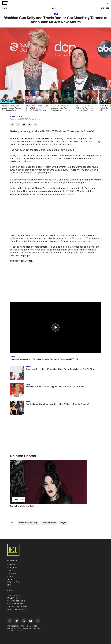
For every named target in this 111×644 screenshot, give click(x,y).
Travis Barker (42, 139)
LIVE (6, 8)
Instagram (12, 568)
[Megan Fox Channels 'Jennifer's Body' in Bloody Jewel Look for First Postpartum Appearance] (61, 101)
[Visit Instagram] (24, 621)
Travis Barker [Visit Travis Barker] (49, 523)
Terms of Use (13, 595)
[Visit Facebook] (10, 621)
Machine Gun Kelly (20, 139)
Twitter (11, 571)
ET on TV (12, 576)
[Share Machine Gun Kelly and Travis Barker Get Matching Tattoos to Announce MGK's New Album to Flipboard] (30, 125)
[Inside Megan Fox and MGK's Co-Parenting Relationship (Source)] (86, 101)
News (56, 14)
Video (54, 8)
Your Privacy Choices (17, 607)
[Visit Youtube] (31, 621)
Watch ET (105, 8)
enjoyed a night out (51, 191)
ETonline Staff (14, 582)
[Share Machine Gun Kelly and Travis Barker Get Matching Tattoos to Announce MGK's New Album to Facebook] (12, 125)
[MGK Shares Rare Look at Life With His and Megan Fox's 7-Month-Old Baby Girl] (37, 101)
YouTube (11, 574)
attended (23, 194)
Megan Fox (41, 188)
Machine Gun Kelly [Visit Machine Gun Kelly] (28, 523)
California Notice (15, 604)
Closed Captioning (16, 601)
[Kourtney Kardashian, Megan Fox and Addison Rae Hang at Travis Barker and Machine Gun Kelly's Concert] (12, 101)
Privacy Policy (14, 598)
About (10, 579)
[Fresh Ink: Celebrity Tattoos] (56, 482)
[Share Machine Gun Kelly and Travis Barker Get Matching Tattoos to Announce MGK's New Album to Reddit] (24, 125)
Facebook (12, 565)
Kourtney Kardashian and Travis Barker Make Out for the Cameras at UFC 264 (44, 359)
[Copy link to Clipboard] (35, 125)
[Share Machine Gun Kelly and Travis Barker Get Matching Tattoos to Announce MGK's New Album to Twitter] (18, 125)
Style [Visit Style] (63, 523)
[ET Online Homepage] (5, 3)
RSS (9, 585)
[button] (55, 328)
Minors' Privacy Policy (18, 610)
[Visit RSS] (38, 621)
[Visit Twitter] (17, 621)
